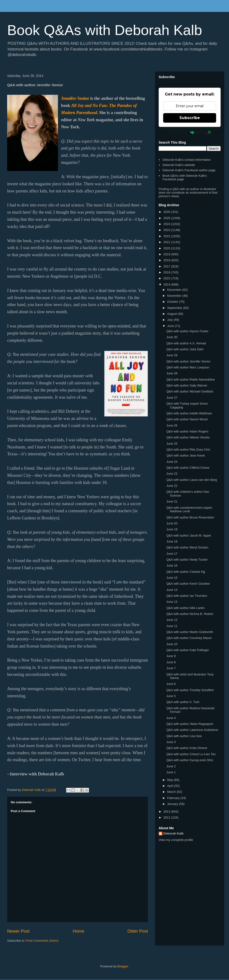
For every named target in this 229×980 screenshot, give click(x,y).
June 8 (171, 662)
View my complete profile (176, 840)
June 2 (171, 766)
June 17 (172, 554)
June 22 (172, 486)
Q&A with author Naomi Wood (187, 419)
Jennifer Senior (75, 98)
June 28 (172, 373)
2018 (167, 260)
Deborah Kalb (174, 833)
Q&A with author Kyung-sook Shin (190, 760)
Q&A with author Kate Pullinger (188, 650)
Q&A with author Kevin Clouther (188, 584)
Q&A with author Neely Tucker (187, 560)
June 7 (171, 668)
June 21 (172, 501)
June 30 (172, 337)
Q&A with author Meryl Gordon (187, 547)
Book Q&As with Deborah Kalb (105, 30)
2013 (167, 812)
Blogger (123, 966)
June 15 (172, 578)
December (175, 290)
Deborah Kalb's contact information (187, 160)
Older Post (138, 931)
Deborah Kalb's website (179, 165)
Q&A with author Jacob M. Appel (188, 535)
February (174, 798)
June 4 (171, 718)
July (170, 320)
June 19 (172, 529)
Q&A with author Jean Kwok (185, 455)
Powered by (190, 132)
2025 (167, 218)
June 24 (172, 462)
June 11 (172, 626)
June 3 (171, 742)
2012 (167, 817)
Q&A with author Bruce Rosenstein (190, 517)
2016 (167, 272)
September (175, 308)
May (171, 780)
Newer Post (18, 931)
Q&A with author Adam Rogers (187, 431)
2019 (167, 254)
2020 (167, 248)
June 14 (172, 590)
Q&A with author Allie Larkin (185, 608)
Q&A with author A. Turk (183, 702)
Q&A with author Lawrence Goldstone (192, 730)
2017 (167, 266)
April (171, 786)
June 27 (172, 398)
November (175, 296)
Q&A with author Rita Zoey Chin (188, 450)
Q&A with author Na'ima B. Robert (190, 614)
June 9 (171, 656)
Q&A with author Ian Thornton (187, 596)
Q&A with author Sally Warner (187, 385)
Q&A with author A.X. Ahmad (186, 343)
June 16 (172, 565)
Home (79, 931)
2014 (167, 284)
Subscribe (190, 118)
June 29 (172, 355)
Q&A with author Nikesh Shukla (188, 437)
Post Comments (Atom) (42, 941)
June (171, 326)
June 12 (172, 620)
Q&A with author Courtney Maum (189, 638)
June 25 (172, 444)
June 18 (172, 541)
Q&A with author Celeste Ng (186, 572)
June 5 (171, 696)
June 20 (172, 523)
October (173, 302)
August (172, 314)
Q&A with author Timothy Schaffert (190, 690)
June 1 (171, 772)
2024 (167, 224)
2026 (167, 212)
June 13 (172, 602)
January (173, 804)
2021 (167, 242)
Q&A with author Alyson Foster (187, 331)
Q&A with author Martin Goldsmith (190, 632)
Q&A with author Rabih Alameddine (190, 379)
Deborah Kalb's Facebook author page (189, 170)
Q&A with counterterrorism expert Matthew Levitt (189, 510)
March (172, 792)
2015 (167, 278)
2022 (167, 236)
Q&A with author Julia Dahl (185, 349)
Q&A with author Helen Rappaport (190, 724)
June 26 (172, 425)
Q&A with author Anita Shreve (187, 748)
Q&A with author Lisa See (184, 736)
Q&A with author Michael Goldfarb (190, 391)
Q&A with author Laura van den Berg (192, 480)
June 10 (172, 644)
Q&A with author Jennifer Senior (188, 361)
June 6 (171, 684)
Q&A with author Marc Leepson (188, 367)
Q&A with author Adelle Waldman (189, 413)
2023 (167, 230)
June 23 (172, 474)
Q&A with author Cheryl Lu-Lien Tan (191, 754)
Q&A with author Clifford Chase (188, 468)
